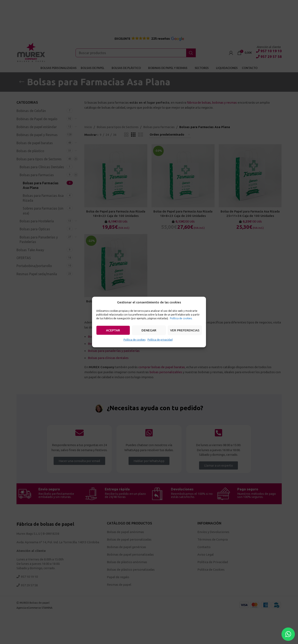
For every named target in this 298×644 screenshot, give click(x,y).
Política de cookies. (181, 318)
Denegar (149, 330)
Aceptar (113, 330)
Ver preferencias (185, 330)
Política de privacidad (160, 340)
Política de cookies (134, 340)
